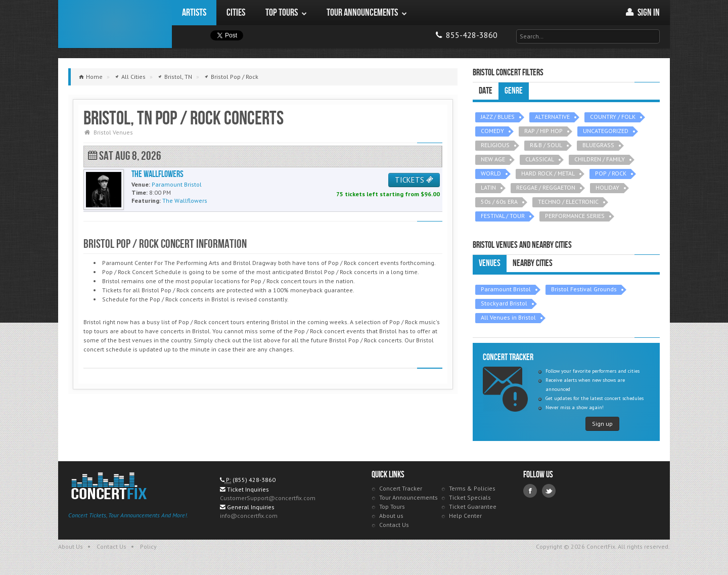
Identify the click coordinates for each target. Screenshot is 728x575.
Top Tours (392, 506)
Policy (148, 546)
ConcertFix (115, 24)
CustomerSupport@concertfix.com (268, 498)
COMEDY (492, 131)
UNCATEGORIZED (606, 131)
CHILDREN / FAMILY (600, 159)
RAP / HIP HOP (543, 131)
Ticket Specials (470, 497)
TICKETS (414, 180)
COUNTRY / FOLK (613, 117)
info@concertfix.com (249, 516)
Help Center (465, 516)
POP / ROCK (611, 173)
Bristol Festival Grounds (584, 289)
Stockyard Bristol (504, 303)
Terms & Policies (472, 488)
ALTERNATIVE (552, 117)
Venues (490, 263)
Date (486, 91)
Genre (514, 91)
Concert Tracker (401, 488)
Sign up (602, 424)
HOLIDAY (607, 187)
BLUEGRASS (598, 145)
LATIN (488, 187)
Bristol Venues (113, 132)
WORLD (491, 173)
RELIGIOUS (495, 145)
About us (391, 516)
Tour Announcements (408, 497)
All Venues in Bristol (508, 317)
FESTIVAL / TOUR (503, 216)
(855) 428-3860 (254, 480)
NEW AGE (493, 159)
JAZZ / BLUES (498, 117)
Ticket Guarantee (473, 506)
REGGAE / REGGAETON (546, 187)
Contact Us (394, 525)
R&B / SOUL (546, 145)
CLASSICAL (540, 159)
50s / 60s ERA (499, 202)
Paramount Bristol (506, 289)
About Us (71, 546)
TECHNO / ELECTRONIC (568, 202)
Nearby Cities (533, 263)
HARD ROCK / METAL (548, 173)
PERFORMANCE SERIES (575, 216)
